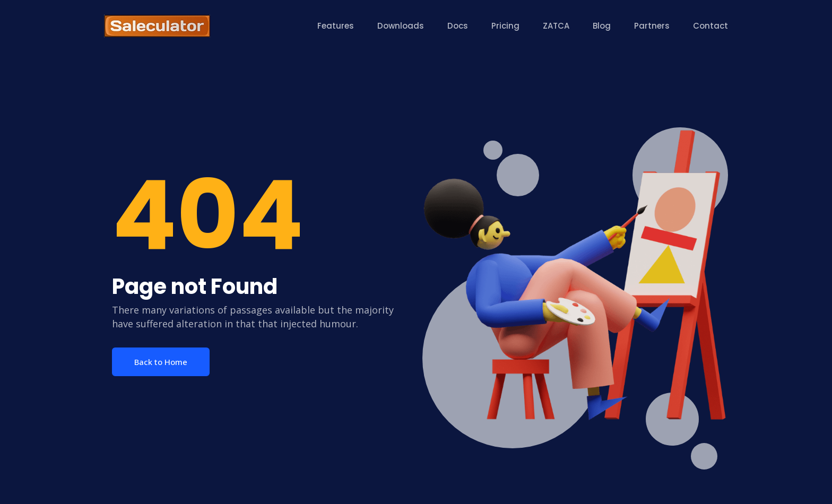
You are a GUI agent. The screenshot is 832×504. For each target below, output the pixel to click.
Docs (458, 26)
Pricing (505, 26)
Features (336, 26)
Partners (652, 26)
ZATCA (556, 26)
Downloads (401, 26)
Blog (602, 26)
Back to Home (161, 362)
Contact (710, 26)
